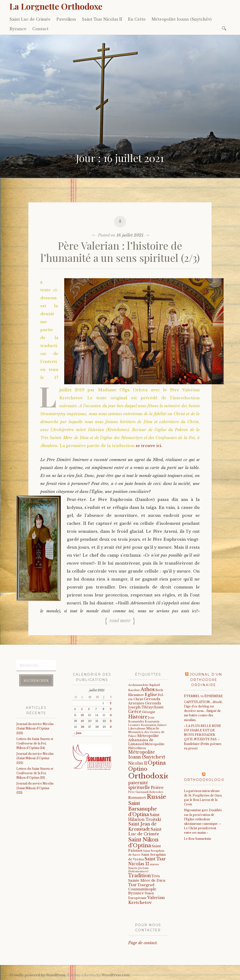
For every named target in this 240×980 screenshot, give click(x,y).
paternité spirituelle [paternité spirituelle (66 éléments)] (139, 785)
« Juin (78, 733)
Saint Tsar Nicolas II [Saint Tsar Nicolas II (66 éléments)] (147, 861)
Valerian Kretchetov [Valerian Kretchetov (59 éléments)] (146, 900)
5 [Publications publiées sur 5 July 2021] (82, 709)
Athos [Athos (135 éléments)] (148, 689)
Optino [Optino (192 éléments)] (138, 769)
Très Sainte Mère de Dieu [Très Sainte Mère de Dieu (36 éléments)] (147, 878)
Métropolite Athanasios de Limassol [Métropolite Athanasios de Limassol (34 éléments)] (144, 740)
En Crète (137, 19)
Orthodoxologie (204, 780)
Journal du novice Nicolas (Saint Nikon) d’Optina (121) (35, 788)
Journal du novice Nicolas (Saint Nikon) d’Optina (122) (35, 758)
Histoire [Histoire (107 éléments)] (138, 717)
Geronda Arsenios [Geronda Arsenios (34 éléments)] (144, 701)
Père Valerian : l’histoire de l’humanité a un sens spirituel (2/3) (120, 251)
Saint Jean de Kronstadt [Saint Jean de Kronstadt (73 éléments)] (142, 827)
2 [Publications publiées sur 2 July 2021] (111, 703)
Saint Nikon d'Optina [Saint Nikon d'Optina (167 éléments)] (143, 843)
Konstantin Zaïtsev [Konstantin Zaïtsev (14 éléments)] (154, 725)
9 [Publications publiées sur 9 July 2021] (111, 709)
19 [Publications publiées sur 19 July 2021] (82, 721)
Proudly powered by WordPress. (38, 975)
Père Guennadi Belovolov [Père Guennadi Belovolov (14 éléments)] (146, 792)
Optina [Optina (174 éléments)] (157, 763)
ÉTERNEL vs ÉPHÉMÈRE (203, 696)
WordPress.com (116, 975)
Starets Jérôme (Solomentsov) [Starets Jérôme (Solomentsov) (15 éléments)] (139, 870)
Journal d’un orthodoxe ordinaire (206, 680)
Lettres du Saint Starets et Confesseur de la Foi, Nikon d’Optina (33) (35, 773)
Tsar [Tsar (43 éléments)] (132, 885)
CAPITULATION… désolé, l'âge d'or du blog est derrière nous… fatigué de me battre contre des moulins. (203, 711)
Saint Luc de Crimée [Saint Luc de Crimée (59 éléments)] (145, 832)
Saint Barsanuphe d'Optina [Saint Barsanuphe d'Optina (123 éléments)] (142, 809)
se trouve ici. (149, 446)
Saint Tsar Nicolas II (102, 19)
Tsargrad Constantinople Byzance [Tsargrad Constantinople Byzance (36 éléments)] (142, 889)
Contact (40, 29)
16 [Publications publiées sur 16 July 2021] (111, 715)
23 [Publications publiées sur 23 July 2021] (111, 721)
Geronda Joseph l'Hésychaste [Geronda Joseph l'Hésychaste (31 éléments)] (146, 705)
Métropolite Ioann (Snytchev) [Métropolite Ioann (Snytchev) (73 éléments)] (147, 755)
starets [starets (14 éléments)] (154, 864)
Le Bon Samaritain (197, 839)
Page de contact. (143, 943)
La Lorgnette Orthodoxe (56, 6)
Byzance (18, 29)
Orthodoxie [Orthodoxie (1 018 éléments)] (149, 776)
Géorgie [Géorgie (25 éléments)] (149, 712)
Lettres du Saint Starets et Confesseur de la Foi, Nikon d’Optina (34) (35, 743)
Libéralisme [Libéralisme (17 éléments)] (137, 729)
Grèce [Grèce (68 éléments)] (135, 712)
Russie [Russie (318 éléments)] (156, 797)
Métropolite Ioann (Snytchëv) (182, 19)
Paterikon (66, 19)
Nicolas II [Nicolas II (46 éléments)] (138, 763)
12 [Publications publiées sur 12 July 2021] (82, 715)
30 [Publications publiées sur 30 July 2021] (111, 727)
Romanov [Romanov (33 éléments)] (137, 798)
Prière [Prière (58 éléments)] (157, 788)
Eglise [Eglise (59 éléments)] (151, 695)
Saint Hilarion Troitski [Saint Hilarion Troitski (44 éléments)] (145, 817)
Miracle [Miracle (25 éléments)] (153, 728)
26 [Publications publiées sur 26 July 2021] (83, 727)
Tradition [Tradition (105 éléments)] (139, 876)
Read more (120, 620)
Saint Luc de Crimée (30, 19)
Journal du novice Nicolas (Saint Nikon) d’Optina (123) (35, 728)
